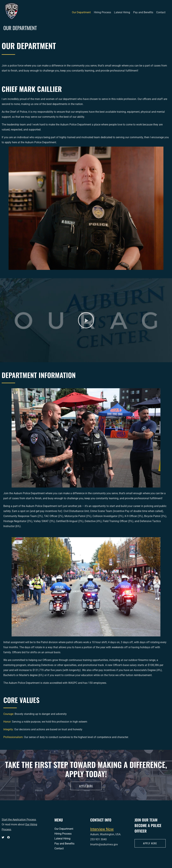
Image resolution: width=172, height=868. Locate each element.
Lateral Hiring (123, 12)
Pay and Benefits (144, 12)
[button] (86, 320)
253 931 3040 (98, 839)
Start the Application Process (19, 820)
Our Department (83, 12)
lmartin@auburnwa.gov (104, 844)
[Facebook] (8, 837)
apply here (150, 843)
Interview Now (102, 829)
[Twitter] (3, 837)
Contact (161, 12)
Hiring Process (104, 12)
